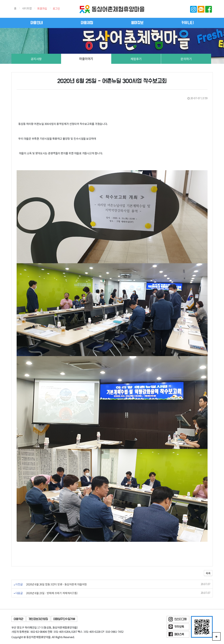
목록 (208, 573)
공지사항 (36, 59)
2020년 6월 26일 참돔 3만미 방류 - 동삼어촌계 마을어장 (56, 584)
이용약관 (18, 619)
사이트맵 (27, 8)
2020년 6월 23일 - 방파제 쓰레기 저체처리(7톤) (52, 593)
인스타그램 (193, 9)
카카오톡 (201, 9)
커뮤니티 (188, 23)
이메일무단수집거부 (64, 619)
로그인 (56, 8)
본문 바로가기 (0, 0)
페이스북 (209, 9)
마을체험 (87, 23)
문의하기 (186, 59)
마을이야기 (86, 59)
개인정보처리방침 (38, 619)
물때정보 (137, 23)
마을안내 (37, 23)
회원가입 (42, 8)
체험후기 (136, 59)
